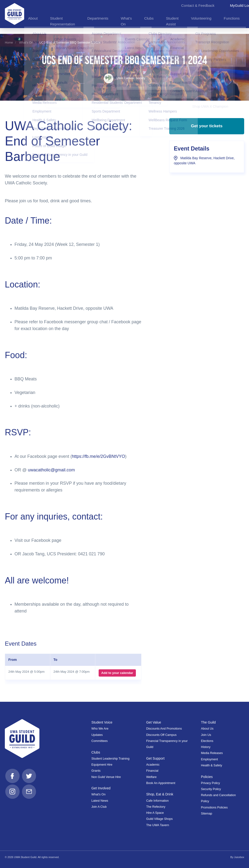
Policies (207, 777)
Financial (152, 771)
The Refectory (156, 807)
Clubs (96, 752)
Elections (207, 741)
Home (9, 43)
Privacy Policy (210, 783)
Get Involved (101, 788)
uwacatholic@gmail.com (51, 470)
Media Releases (212, 753)
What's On (26, 43)
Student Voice (102, 722)
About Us (207, 729)
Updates (97, 735)
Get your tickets (207, 128)
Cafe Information (157, 801)
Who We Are (100, 729)
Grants (96, 771)
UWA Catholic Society (125, 78)
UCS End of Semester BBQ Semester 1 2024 (70, 43)
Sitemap (206, 814)
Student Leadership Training (110, 759)
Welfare (151, 777)
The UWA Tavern (158, 825)
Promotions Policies (214, 808)
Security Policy (211, 789)
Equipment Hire (102, 765)
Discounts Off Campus (161, 735)
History (206, 747)
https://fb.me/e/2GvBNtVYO (98, 456)
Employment (209, 759)
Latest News (100, 801)
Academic (153, 765)
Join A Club (99, 807)
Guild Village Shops (160, 819)
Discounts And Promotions (164, 729)
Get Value (154, 722)
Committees (99, 741)
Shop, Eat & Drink (160, 794)
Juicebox (239, 857)
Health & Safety (212, 765)
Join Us (206, 735)
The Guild (208, 722)
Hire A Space (155, 813)
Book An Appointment (161, 783)
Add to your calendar (117, 673)
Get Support (156, 758)
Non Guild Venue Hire (106, 777)
